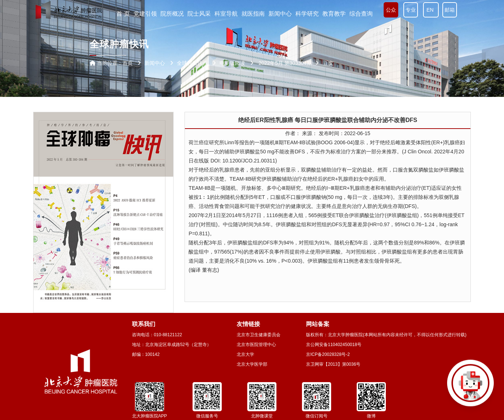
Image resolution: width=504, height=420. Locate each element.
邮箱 (450, 10)
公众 (391, 10)
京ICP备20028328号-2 (328, 354)
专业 (411, 10)
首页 (128, 63)
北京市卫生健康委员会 (259, 335)
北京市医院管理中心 (256, 345)
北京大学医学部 (252, 364)
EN (431, 10)
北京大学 (245, 354)
